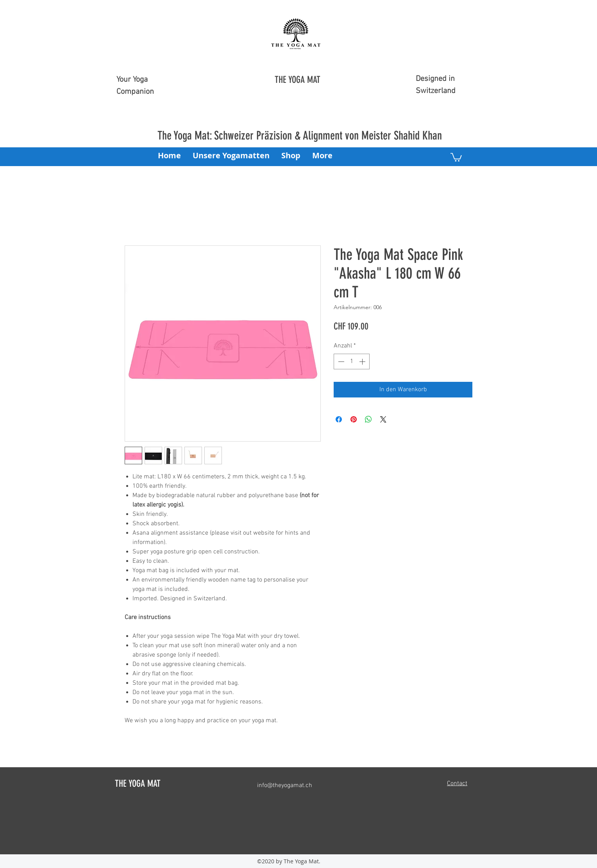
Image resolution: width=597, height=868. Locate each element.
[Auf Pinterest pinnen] (354, 419)
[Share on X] (383, 419)
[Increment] (363, 362)
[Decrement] (340, 362)
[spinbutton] (352, 362)
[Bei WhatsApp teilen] (368, 419)
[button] (456, 157)
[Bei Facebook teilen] (339, 419)
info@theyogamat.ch (285, 786)
